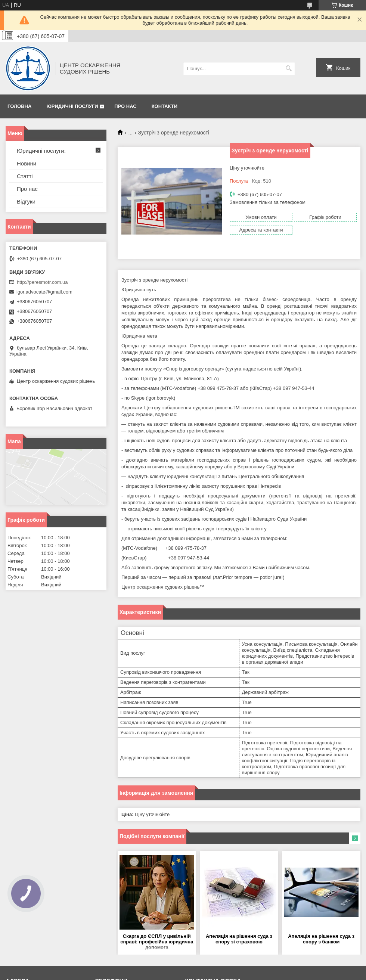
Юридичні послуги (72, 106)
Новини (27, 163)
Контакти (165, 106)
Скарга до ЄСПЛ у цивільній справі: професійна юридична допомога (157, 942)
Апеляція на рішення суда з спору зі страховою (239, 939)
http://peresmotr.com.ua (42, 282)
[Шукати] (289, 69)
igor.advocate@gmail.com (44, 292)
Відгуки (26, 201)
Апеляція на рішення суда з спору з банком (321, 939)
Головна (19, 106)
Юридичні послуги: (41, 151)
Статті (25, 176)
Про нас (125, 106)
